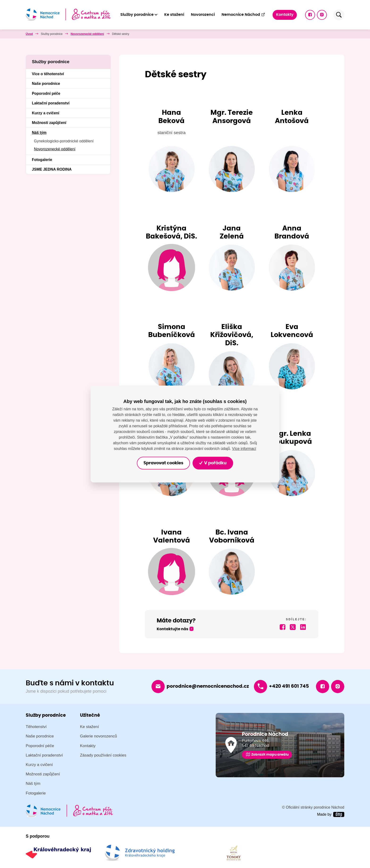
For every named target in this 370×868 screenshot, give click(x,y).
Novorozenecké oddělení (106, 34)
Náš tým (76, 34)
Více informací (244, 449)
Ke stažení (174, 15)
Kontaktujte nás (172, 629)
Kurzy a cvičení (46, 113)
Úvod (29, 34)
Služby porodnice (52, 34)
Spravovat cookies (163, 463)
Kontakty (285, 15)
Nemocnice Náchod (243, 15)
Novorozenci (203, 15)
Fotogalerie (42, 160)
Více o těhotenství (48, 74)
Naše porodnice (46, 84)
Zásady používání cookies (103, 755)
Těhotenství (36, 727)
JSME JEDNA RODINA (52, 169)
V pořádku (213, 463)
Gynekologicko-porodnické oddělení (64, 141)
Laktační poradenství (51, 103)
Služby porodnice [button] (137, 15)
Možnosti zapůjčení (49, 123)
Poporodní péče (46, 93)
